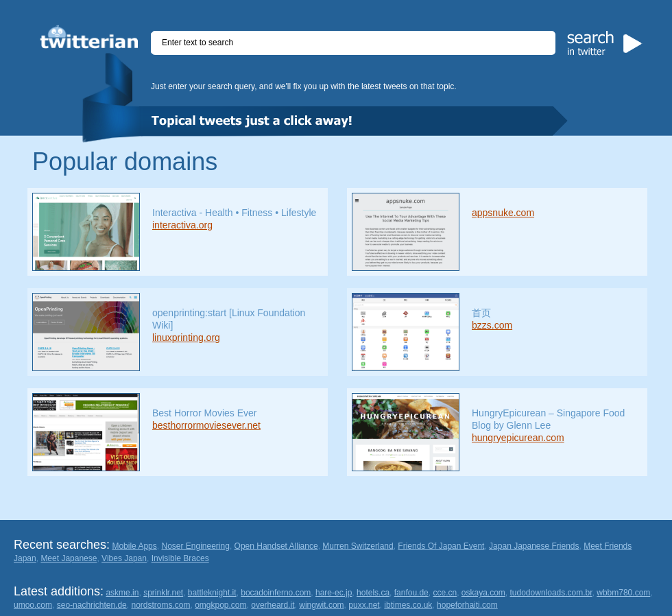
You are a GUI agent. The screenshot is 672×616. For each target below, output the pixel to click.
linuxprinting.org (186, 337)
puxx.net (364, 605)
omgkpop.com (220, 605)
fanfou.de (411, 593)
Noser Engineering (195, 546)
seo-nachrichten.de (92, 605)
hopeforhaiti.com (467, 605)
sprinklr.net (163, 593)
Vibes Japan (124, 558)
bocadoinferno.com (276, 593)
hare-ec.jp (334, 593)
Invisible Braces (180, 558)
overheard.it (273, 605)
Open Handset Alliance (276, 546)
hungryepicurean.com (518, 438)
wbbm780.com (623, 593)
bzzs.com (492, 325)
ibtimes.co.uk (408, 605)
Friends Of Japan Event (441, 546)
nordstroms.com (160, 605)
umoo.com (33, 605)
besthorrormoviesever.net (206, 425)
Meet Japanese (69, 558)
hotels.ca (373, 593)
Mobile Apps (134, 546)
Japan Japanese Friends (534, 546)
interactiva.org (182, 225)
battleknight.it (212, 593)
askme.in (122, 593)
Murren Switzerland (358, 546)
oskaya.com (483, 593)
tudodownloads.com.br (551, 593)
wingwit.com (321, 605)
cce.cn (445, 593)
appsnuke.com (503, 213)
